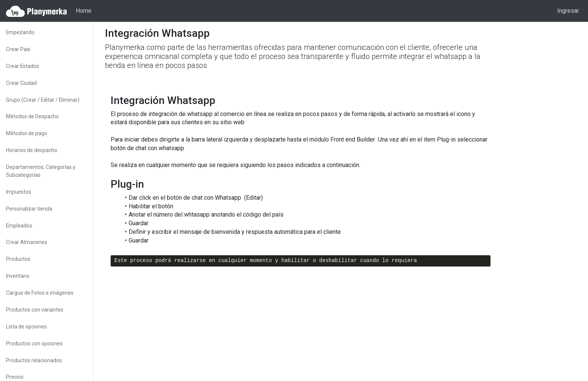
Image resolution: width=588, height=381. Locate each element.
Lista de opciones (26, 327)
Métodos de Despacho (32, 116)
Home (84, 11)
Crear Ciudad (21, 83)
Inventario (18, 276)
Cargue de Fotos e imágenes (40, 293)
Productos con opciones (34, 343)
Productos (18, 259)
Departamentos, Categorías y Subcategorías (41, 171)
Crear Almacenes (27, 242)
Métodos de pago (27, 133)
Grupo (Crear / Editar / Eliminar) (43, 100)
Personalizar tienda (29, 209)
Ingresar (568, 11)
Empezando (20, 32)
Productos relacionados (34, 360)
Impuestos (19, 192)
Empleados (19, 226)
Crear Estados (22, 66)
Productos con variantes (35, 310)
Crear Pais (18, 49)
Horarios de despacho (32, 150)
